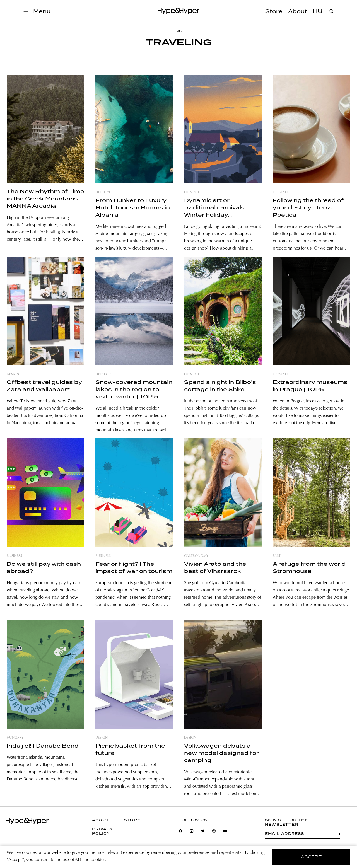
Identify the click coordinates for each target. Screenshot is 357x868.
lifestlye (103, 192)
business (14, 556)
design (13, 374)
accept (311, 857)
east (277, 556)
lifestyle (192, 192)
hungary (15, 738)
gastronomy (196, 556)
